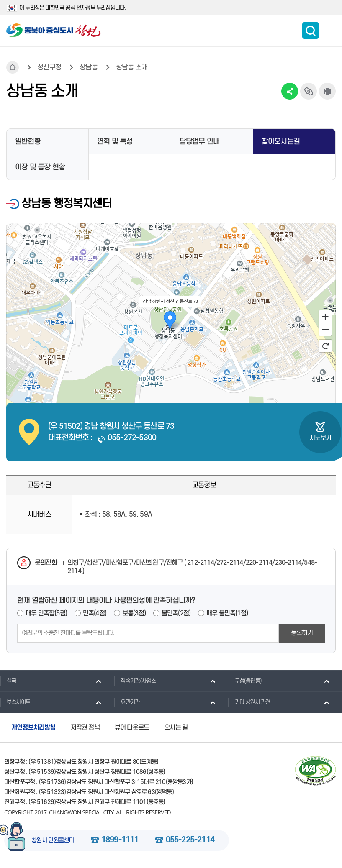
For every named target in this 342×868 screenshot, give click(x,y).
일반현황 (28, 142)
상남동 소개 (132, 67)
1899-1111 (120, 840)
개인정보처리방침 (33, 727)
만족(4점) (95, 613)
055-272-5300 (132, 438)
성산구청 (49, 67)
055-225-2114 (190, 840)
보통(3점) (134, 613)
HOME (13, 67)
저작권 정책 (85, 727)
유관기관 (127, 702)
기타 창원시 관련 (249, 702)
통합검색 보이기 (311, 31)
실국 (8, 681)
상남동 (89, 67)
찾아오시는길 (281, 142)
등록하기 (302, 633)
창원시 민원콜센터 (53, 841)
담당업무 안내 (199, 142)
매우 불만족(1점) (227, 613)
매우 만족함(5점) (46, 613)
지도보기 (320, 438)
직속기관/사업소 (135, 681)
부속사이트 (15, 702)
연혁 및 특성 (115, 142)
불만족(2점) (176, 613)
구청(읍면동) (245, 681)
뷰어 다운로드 (132, 727)
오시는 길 (176, 727)
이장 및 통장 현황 (40, 167)
